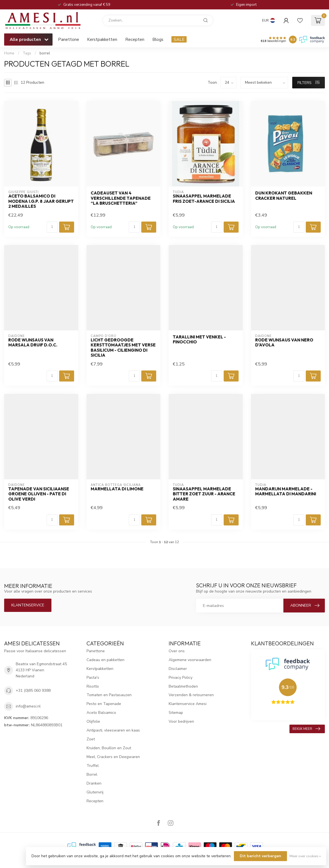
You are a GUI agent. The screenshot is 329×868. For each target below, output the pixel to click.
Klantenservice (28, 605)
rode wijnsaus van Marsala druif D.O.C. (33, 343)
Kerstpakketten (102, 39)
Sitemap (176, 713)
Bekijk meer (306, 729)
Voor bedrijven (181, 721)
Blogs (158, 39)
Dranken (94, 783)
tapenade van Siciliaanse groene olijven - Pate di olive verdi (39, 494)
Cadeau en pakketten (105, 660)
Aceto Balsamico (101, 713)
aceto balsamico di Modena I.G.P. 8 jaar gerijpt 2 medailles (41, 201)
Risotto (93, 686)
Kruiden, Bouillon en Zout (109, 748)
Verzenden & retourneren (191, 695)
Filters (308, 83)
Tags (27, 53)
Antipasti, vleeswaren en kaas (113, 730)
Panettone (69, 39)
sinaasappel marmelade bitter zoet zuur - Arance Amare (204, 494)
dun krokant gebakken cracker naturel (284, 196)
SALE (179, 39)
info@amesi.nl (28, 706)
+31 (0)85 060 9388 (33, 691)
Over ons (177, 651)
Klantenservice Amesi (188, 704)
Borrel (92, 774)
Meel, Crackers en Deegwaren (113, 757)
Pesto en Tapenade (104, 704)
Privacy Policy (181, 678)
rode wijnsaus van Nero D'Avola (284, 343)
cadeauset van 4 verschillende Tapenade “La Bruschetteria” (121, 198)
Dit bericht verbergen (260, 856)
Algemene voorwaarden (190, 660)
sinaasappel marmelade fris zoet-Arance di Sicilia (204, 199)
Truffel (93, 766)
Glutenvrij (95, 792)
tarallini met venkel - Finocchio (199, 340)
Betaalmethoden (183, 686)
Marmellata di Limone (117, 489)
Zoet (91, 739)
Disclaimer (178, 669)
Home (9, 53)
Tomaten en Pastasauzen (109, 695)
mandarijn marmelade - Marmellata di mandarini (286, 491)
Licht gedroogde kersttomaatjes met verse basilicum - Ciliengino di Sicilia (123, 348)
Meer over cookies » (305, 856)
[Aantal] (52, 227)
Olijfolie (93, 721)
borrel (45, 53)
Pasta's (93, 678)
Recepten (135, 39)
